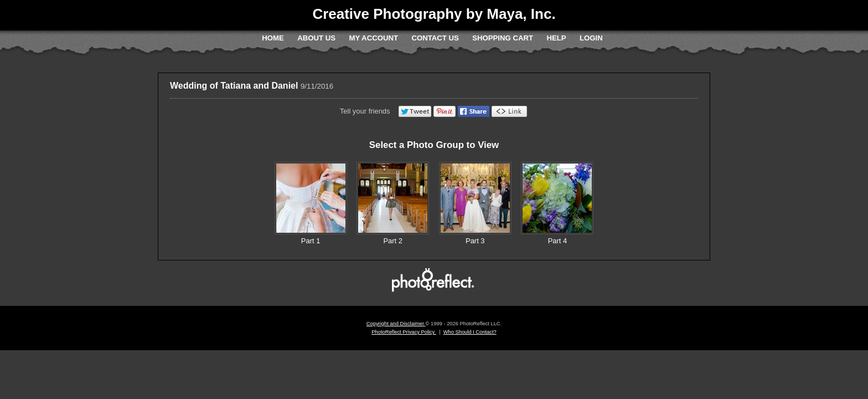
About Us (316, 38)
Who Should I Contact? (470, 332)
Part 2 (393, 241)
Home (273, 38)
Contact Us (435, 38)
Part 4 (558, 241)
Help (556, 38)
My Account (373, 38)
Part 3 (475, 241)
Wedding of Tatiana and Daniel (234, 86)
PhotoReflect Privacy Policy (404, 332)
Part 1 (311, 241)
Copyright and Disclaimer (396, 324)
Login (591, 38)
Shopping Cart (503, 38)
